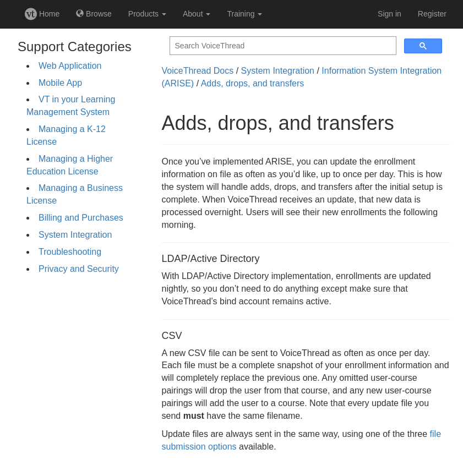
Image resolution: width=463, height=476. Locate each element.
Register (432, 14)
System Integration (75, 235)
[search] (282, 46)
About (197, 14)
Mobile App (60, 83)
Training (244, 14)
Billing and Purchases (81, 218)
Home (42, 14)
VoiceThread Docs (198, 71)
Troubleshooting (70, 252)
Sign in (390, 14)
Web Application (70, 66)
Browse (94, 14)
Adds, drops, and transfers (253, 83)
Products (147, 14)
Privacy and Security (79, 269)
